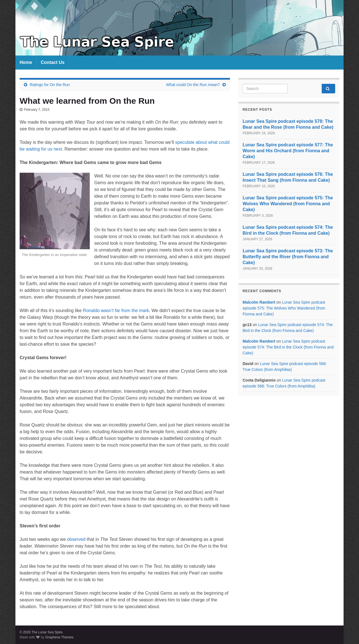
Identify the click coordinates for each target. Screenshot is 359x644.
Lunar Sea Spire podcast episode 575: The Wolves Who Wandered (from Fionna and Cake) (288, 204)
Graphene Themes (59, 637)
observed (76, 539)
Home (26, 62)
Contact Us (52, 62)
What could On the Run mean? (193, 85)
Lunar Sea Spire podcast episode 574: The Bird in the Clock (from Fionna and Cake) (288, 347)
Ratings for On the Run (50, 85)
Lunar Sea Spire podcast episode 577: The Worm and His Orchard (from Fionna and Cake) (288, 151)
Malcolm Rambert (259, 302)
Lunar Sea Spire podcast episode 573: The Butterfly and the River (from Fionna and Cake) (288, 257)
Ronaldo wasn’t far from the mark (116, 311)
